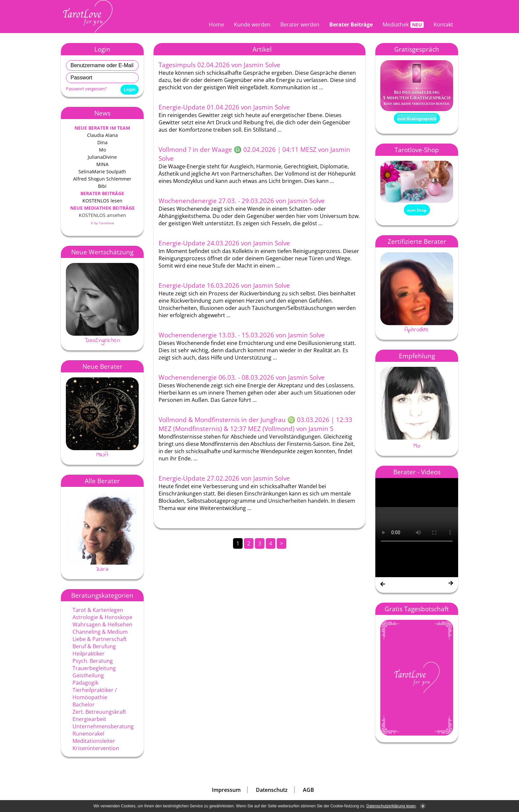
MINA (102, 455)
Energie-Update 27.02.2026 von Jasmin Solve (224, 478)
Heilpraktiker (89, 654)
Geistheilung (88, 675)
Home (216, 24)
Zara (102, 569)
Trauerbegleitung (94, 668)
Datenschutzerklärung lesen (391, 806)
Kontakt (443, 24)
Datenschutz (272, 790)
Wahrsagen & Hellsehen (102, 624)
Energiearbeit (89, 719)
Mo (417, 446)
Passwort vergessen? (86, 89)
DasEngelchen (102, 340)
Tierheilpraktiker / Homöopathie (95, 694)
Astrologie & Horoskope (102, 617)
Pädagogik (85, 683)
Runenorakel (88, 734)
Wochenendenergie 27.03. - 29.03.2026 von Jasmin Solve (242, 201)
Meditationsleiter (94, 741)
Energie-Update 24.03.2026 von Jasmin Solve (224, 243)
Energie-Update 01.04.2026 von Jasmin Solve (224, 107)
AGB (308, 790)
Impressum (226, 790)
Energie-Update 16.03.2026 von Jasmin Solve (224, 285)
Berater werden (300, 24)
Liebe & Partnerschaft (100, 639)
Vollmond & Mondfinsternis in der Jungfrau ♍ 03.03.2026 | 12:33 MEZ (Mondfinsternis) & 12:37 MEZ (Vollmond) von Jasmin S (255, 424)
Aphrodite (417, 330)
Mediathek (396, 24)
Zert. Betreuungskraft (99, 712)
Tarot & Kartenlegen (98, 610)
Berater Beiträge (351, 24)
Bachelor (84, 705)
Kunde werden (252, 24)
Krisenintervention (96, 748)
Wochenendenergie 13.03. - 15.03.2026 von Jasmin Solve (242, 335)
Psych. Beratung (93, 661)
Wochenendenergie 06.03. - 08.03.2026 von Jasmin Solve (242, 377)
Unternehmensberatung (103, 726)
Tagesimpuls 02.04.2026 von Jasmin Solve (219, 65)
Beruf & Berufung (94, 646)
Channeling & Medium (100, 632)
